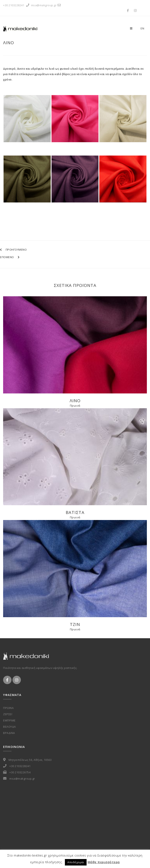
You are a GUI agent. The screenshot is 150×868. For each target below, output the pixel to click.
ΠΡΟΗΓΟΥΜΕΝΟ (13, 250)
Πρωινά (75, 406)
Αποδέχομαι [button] (76, 862)
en (142, 28)
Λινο (9, 43)
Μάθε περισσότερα (104, 862)
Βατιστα (75, 512)
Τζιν (75, 624)
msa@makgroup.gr (47, 5)
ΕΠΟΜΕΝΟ (10, 257)
